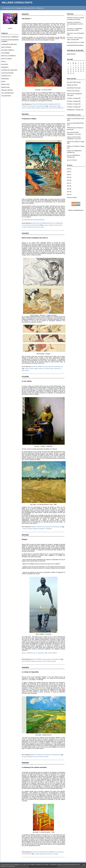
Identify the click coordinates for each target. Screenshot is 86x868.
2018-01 (69, 175)
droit (62, 108)
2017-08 (69, 180)
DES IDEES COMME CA (8, 50)
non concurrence (40, 757)
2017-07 (69, 183)
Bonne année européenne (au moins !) (35, 238)
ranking (37, 854)
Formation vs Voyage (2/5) (74, 107)
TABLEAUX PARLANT (7, 90)
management (49, 529)
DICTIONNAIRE (5, 53)
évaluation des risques (37, 661)
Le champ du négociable (30, 672)
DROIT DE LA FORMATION (8, 56)
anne (68, 160)
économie (55, 108)
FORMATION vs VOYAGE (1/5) (75, 110)
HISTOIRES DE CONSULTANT (9, 70)
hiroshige (29, 227)
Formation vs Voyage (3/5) (74, 104)
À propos (10, 28)
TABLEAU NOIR (5, 87)
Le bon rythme (27, 381)
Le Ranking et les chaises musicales (34, 767)
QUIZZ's (3, 82)
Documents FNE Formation (74, 82)
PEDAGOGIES (5, 79)
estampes (56, 369)
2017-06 (69, 186)
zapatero (41, 369)
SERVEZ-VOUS (5, 84)
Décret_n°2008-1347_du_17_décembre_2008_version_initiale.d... (40, 653)
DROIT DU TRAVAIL (7, 59)
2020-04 (69, 169)
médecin (38, 108)
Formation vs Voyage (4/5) (74, 101)
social (50, 108)
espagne (36, 369)
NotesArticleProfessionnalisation (75, 45)
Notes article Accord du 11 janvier (76, 42)
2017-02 (69, 195)
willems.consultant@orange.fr (76, 210)
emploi (60, 225)
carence (24, 108)
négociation (30, 757)
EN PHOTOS (5, 64)
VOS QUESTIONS (6, 96)
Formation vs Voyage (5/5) (74, 98)
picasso (27, 369)
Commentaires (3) (35, 225)
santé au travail (47, 661)
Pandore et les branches (73, 91)
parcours (46, 225)
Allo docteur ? (27, 19)
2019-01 (69, 172)
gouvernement (44, 108)
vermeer (24, 529)
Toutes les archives (72, 198)
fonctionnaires (53, 106)
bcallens (69, 119)
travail (59, 108)
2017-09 (69, 177)
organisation (42, 529)
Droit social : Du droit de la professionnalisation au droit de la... (75, 24)
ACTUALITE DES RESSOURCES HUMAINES (43, 104)
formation (51, 225)
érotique (27, 370)
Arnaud (69, 123)
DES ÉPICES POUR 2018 (74, 88)
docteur (34, 108)
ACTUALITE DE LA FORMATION (10, 37)
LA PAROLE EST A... (7, 76)
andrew (69, 137)
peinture (34, 227)
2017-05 (69, 189)
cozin (68, 155)
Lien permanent (31, 106)
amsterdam (35, 529)
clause (47, 757)
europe (31, 369)
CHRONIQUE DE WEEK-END (9, 44)
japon (38, 227)
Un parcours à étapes (29, 119)
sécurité (56, 225)
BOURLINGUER (71, 54)
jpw (68, 132)
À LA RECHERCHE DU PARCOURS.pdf (33, 220)
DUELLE (3, 62)
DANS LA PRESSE (6, 47)
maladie (59, 106)
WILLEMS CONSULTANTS (17, 3)
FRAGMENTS (5, 67)
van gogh (29, 108)
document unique (26, 661)
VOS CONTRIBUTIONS (7, 93)
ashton (52, 369)
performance (50, 854)
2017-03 (69, 192)
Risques (25, 539)
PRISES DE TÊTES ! (72, 85)
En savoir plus (11, 866)
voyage (42, 227)
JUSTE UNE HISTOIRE (7, 73)
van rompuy (47, 369)
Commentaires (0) (40, 106)
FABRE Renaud (71, 128)
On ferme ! (74, 160)
